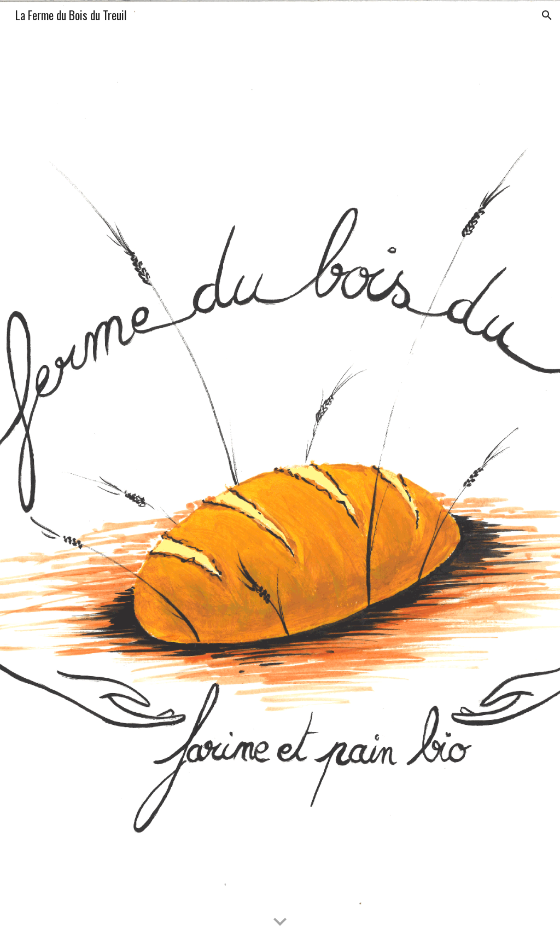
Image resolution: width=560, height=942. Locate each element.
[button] (547, 15)
